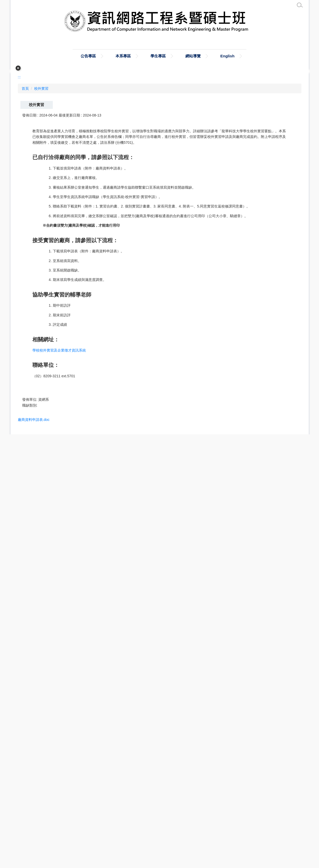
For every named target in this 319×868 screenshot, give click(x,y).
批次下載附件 (36, 753)
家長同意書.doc (35, 696)
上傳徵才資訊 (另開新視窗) (40, 838)
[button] (18, 69)
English (262, 57)
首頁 (75, 57)
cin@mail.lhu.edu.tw (52, 829)
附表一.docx (32, 705)
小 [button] (274, 219)
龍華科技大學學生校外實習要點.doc (52, 742)
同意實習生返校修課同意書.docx (49, 715)
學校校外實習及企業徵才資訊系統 (61, 615)
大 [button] (294, 219)
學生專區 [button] (186, 57)
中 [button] (284, 219)
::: (48, 57)
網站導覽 (224, 57)
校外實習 (43, 190)
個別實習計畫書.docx (40, 724)
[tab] (156, 164)
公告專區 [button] (109, 57)
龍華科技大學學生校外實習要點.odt (51, 733)
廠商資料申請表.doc (39, 687)
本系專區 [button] (148, 57)
